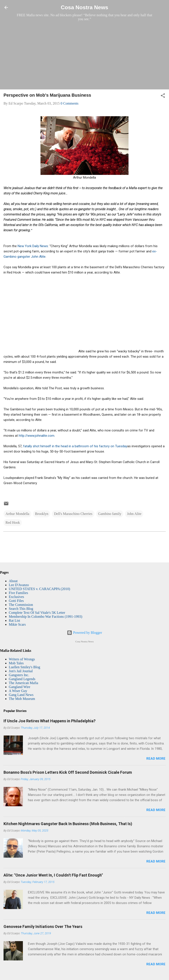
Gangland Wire (19, 687)
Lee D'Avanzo (19, 585)
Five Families (18, 593)
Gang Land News (21, 695)
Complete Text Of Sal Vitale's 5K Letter (37, 613)
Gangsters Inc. (19, 675)
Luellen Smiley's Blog (24, 667)
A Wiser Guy (18, 691)
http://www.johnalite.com (37, 436)
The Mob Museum (22, 699)
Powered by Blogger (84, 633)
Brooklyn (42, 514)
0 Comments (69, 103)
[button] (163, 96)
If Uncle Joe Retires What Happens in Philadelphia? (50, 721)
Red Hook (13, 523)
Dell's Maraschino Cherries (73, 514)
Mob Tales (16, 663)
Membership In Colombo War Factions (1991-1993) (46, 617)
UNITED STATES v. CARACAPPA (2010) (39, 589)
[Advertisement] (84, 55)
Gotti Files (16, 601)
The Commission (21, 605)
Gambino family (110, 514)
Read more (156, 759)
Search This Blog (21, 609)
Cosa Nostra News (84, 7)
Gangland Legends (22, 679)
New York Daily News (32, 246)
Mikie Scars (17, 624)
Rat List (14, 620)
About (13, 581)
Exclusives (16, 597)
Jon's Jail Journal (21, 671)
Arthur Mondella (17, 514)
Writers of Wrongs (22, 659)
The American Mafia (23, 683)
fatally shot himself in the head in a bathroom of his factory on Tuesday (75, 446)
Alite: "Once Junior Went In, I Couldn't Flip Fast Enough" (53, 875)
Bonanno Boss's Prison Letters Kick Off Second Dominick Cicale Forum (68, 772)
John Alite (134, 514)
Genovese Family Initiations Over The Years (43, 927)
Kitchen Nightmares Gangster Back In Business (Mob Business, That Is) (68, 824)
